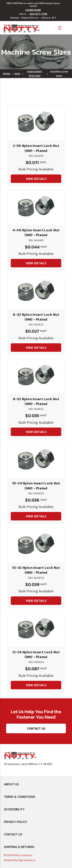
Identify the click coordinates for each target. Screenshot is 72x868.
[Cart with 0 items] (66, 27)
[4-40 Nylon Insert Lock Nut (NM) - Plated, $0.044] (36, 207)
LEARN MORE (33, 10)
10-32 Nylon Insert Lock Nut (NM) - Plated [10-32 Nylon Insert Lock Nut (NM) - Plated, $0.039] (36, 570)
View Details (36, 179)
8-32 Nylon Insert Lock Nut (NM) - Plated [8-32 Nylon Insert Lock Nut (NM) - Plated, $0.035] (36, 401)
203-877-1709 (38, 14)
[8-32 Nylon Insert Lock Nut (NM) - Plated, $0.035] (36, 376)
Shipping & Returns (19, 847)
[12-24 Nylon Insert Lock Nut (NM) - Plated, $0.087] (36, 629)
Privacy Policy (16, 822)
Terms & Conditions (19, 797)
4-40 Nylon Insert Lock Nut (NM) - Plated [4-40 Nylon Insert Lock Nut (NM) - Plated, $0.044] (36, 232)
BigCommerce (27, 860)
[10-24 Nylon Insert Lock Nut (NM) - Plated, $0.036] (36, 461)
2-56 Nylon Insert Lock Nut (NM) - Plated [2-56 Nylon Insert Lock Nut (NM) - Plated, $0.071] (36, 148)
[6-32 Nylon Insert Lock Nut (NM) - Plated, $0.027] (36, 292)
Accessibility (14, 809)
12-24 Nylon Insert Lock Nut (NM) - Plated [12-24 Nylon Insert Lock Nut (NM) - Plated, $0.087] (36, 654)
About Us (11, 784)
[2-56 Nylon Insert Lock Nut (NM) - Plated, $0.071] (36, 123)
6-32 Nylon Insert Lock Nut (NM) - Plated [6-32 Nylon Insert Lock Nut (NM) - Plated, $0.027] (36, 317)
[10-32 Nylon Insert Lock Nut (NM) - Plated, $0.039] (36, 545)
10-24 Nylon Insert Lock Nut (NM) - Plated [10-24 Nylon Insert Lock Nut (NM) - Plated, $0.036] (36, 486)
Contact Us (36, 728)
